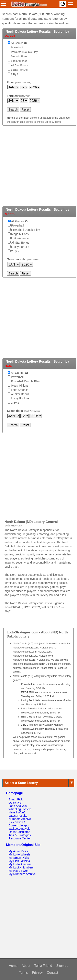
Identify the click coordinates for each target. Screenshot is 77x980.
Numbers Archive (20, 819)
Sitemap (62, 966)
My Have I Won (19, 871)
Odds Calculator (19, 832)
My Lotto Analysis (20, 864)
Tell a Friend (43, 966)
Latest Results (18, 816)
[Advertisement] (38, 168)
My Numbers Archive (22, 874)
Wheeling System (20, 809)
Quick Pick (15, 803)
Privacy (37, 973)
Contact (52, 973)
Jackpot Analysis (19, 829)
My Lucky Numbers (21, 867)
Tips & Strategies (20, 835)
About (26, 966)
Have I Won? (17, 812)
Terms (23, 973)
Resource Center (20, 838)
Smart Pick (16, 799)
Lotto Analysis (18, 806)
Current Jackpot (19, 825)
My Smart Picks (19, 858)
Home (13, 966)
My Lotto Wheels (19, 854)
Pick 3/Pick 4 (17, 822)
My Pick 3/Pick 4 (19, 861)
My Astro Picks (18, 851)
